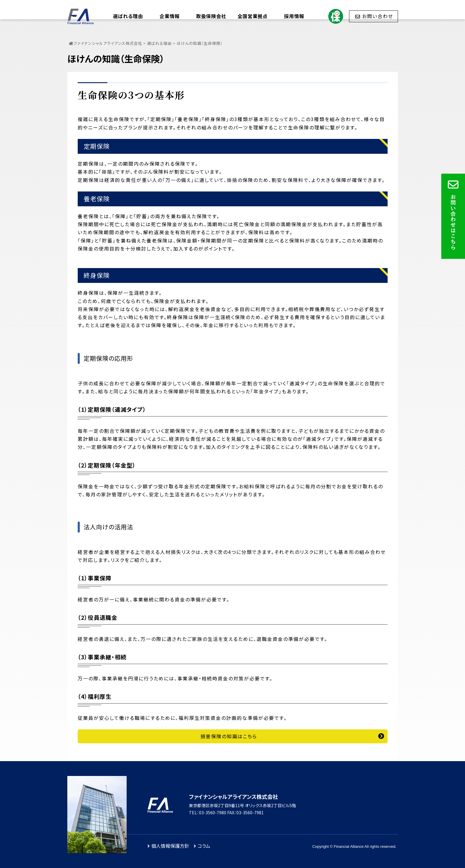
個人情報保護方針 (170, 846)
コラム (204, 846)
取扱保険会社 (211, 16)
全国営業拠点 (253, 16)
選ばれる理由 (128, 16)
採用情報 (294, 16)
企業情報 (170, 16)
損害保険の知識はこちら (229, 736)
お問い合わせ (378, 16)
